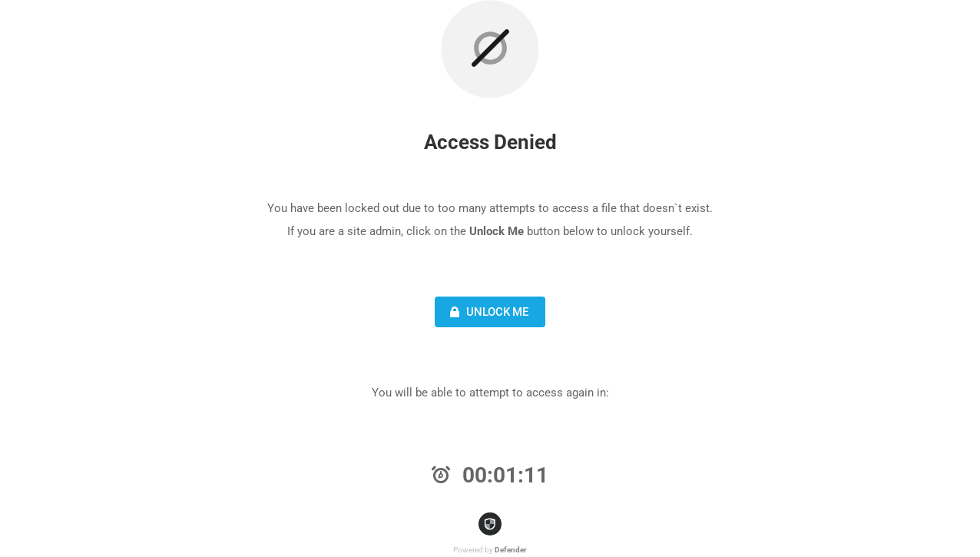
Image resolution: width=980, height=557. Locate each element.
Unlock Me (487, 312)
